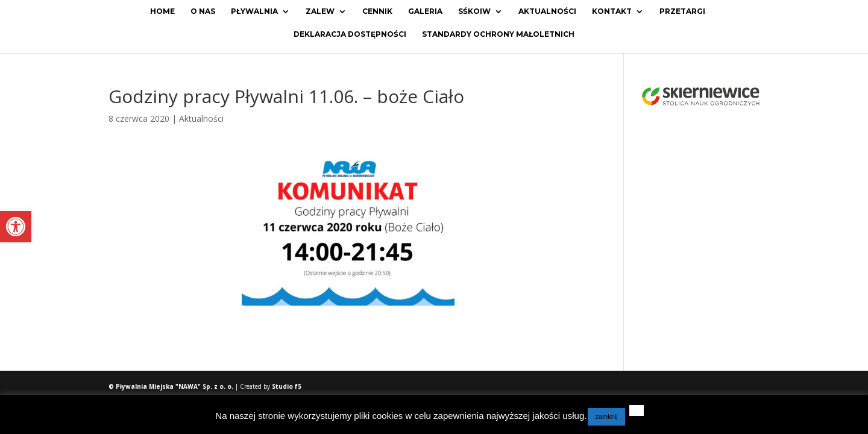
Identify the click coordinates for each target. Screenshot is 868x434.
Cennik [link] (377, 11)
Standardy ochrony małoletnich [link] (498, 34)
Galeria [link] (425, 11)
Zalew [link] (320, 11)
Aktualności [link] (547, 11)
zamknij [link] (606, 417)
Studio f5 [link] (287, 386)
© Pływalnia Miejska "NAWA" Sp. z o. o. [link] (172, 386)
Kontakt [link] (612, 11)
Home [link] (162, 11)
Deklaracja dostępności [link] (350, 34)
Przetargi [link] (682, 11)
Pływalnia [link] (254, 11)
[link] (16, 227)
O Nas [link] (203, 11)
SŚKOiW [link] (474, 11)
